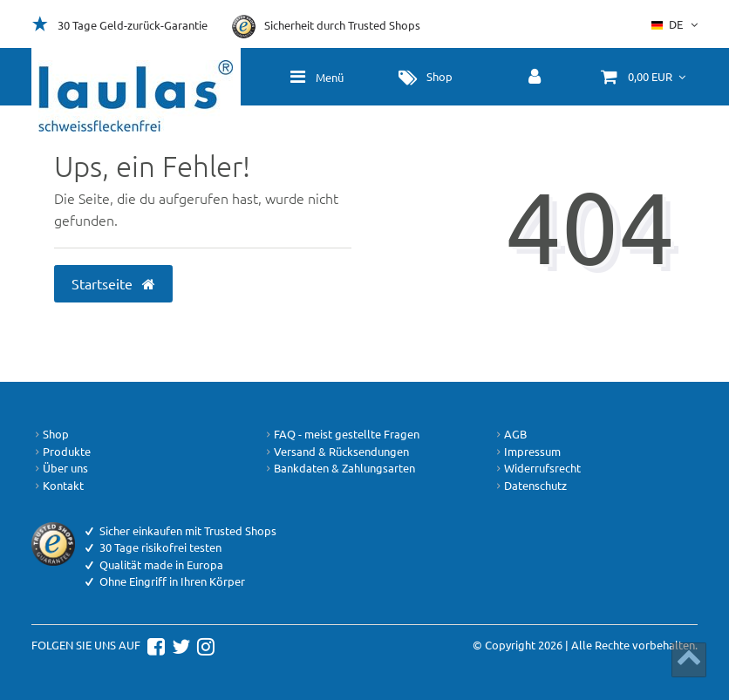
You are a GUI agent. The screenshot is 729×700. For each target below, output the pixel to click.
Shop (50, 434)
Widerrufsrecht (537, 468)
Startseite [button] (113, 283)
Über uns (60, 468)
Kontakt (58, 486)
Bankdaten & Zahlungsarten (339, 468)
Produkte (61, 452)
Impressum (527, 452)
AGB (510, 434)
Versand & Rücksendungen (336, 452)
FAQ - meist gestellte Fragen (341, 434)
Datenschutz (530, 486)
